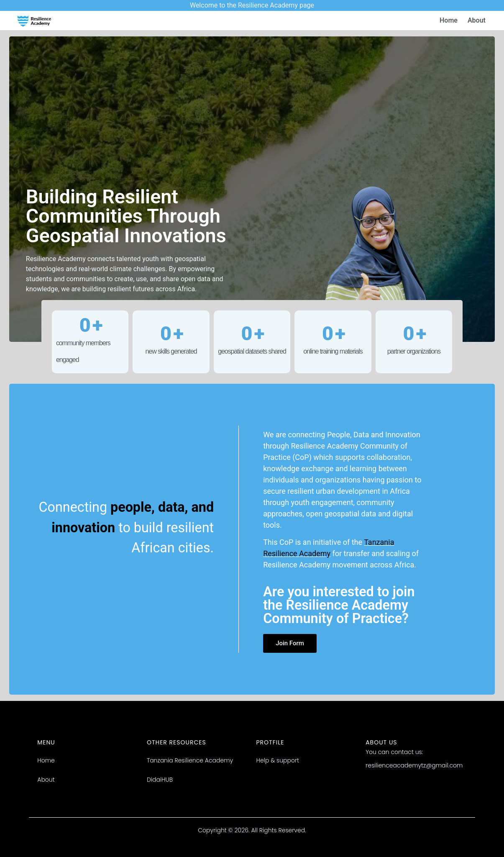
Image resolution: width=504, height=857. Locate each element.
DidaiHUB (160, 780)
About (477, 20)
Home (449, 20)
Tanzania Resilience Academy (190, 760)
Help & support (278, 760)
